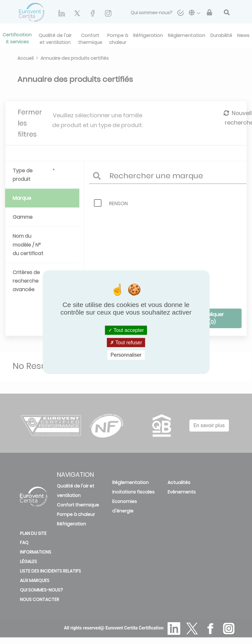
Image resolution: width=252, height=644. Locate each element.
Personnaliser (126, 355)
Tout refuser (126, 343)
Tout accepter (126, 330)
